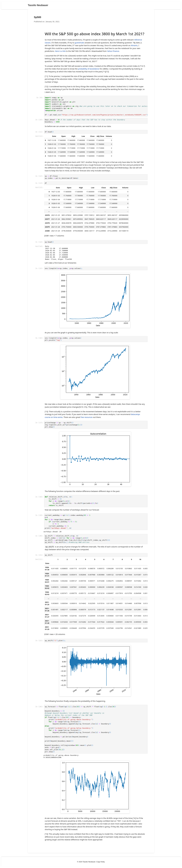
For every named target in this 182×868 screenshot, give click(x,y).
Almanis (134, 45)
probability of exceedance (89, 69)
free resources (87, 417)
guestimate (79, 43)
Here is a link (60, 51)
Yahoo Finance (113, 51)
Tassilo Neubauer (38, 5)
